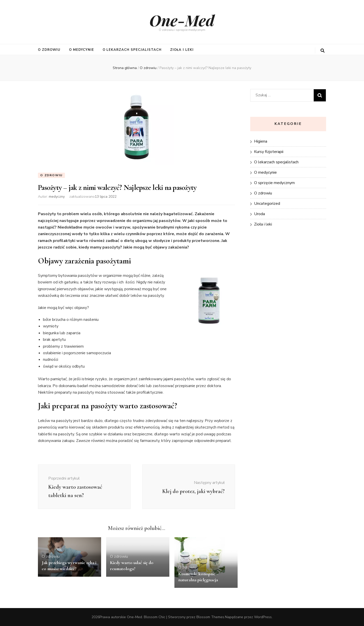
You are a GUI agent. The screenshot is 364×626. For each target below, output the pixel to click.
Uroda (259, 214)
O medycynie (82, 50)
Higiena (261, 141)
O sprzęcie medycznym (274, 183)
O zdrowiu (49, 50)
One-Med (182, 20)
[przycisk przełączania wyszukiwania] (323, 51)
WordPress (263, 617)
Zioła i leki (182, 50)
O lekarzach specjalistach (132, 50)
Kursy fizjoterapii (269, 152)
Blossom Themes (210, 617)
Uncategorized (267, 204)
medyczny (57, 197)
